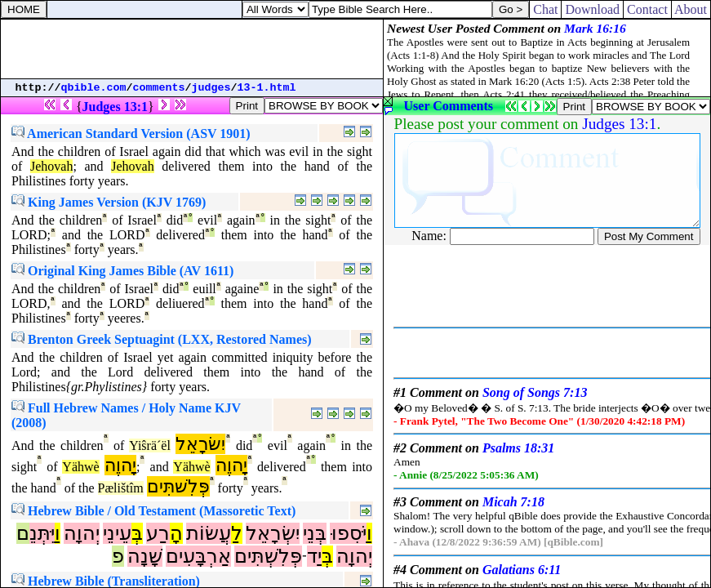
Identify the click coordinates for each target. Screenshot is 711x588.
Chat (545, 9)
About (691, 9)
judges (211, 88)
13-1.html (267, 88)
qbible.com (94, 88)
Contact (647, 9)
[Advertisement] (192, 49)
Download (592, 9)
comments (159, 88)
